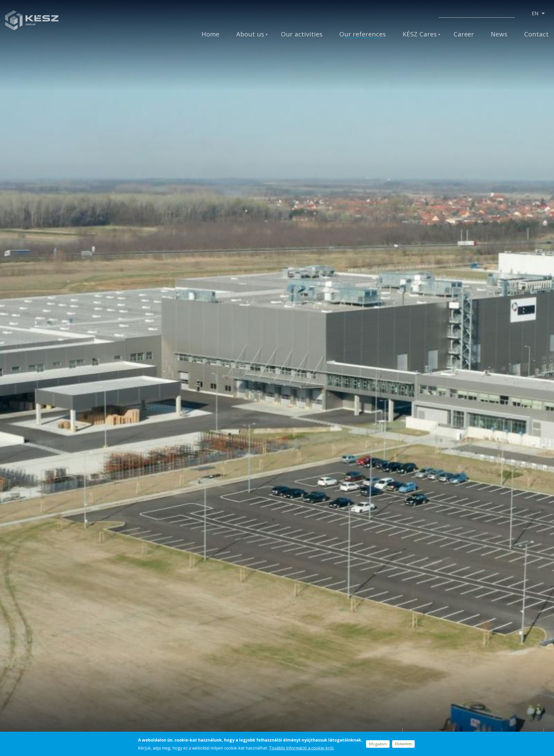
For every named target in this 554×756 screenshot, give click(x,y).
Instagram (407, 14)
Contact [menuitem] (537, 34)
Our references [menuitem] (363, 34)
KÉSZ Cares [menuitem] (420, 34)
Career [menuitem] (464, 34)
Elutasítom (403, 744)
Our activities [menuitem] (302, 34)
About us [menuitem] (250, 34)
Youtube (422, 14)
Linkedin (393, 14)
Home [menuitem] (211, 34)
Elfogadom (378, 744)
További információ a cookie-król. (301, 748)
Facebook (380, 14)
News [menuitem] (499, 34)
